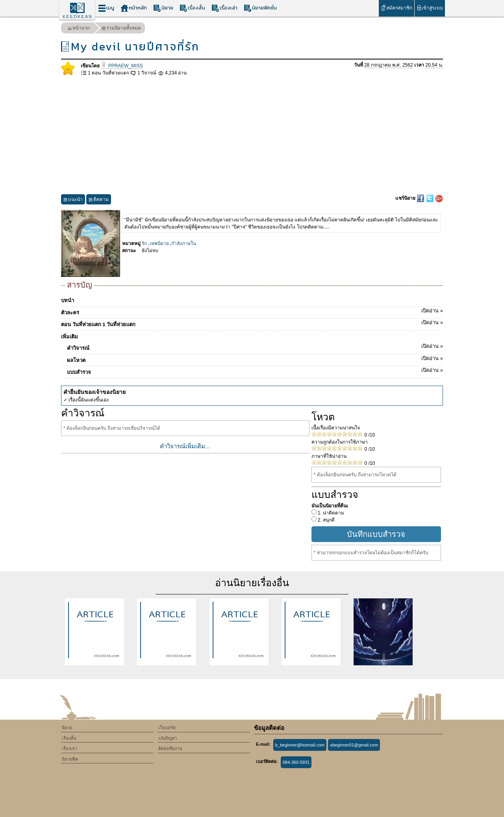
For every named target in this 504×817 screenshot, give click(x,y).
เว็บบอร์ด (167, 728)
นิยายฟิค (70, 759)
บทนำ (68, 300)
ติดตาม (99, 200)
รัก (144, 243)
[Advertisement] (252, 136)
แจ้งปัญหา (168, 738)
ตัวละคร (252, 311)
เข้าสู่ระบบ (430, 8)
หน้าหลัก (134, 8)
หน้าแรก (79, 29)
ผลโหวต (255, 359)
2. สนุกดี (326, 520)
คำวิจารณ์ (255, 347)
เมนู (106, 8)
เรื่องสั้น (192, 8)
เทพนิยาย (159, 243)
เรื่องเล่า (224, 8)
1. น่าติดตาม (331, 513)
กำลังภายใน (184, 243)
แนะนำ (73, 200)
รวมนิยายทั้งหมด (121, 29)
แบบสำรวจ (255, 371)
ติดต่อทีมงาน (170, 748)
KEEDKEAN (78, 17)
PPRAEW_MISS (122, 66)
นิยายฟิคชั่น (260, 8)
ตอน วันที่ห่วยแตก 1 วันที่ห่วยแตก (252, 323)
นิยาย (163, 8)
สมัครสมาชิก (396, 8)
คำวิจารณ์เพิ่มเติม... (185, 446)
